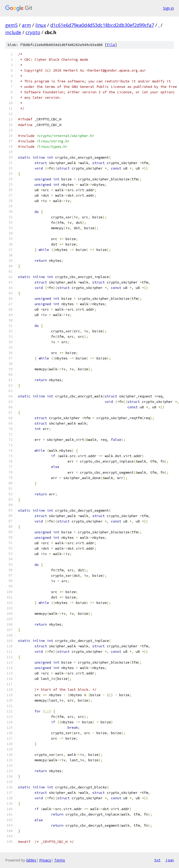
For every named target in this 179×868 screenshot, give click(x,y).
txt (157, 860)
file (111, 45)
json (170, 860)
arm (26, 25)
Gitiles (31, 860)
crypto (33, 32)
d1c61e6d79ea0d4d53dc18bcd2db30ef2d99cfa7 (102, 25)
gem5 (11, 25)
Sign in (168, 8)
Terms (60, 860)
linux (41, 25)
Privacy (45, 860)
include (13, 32)
